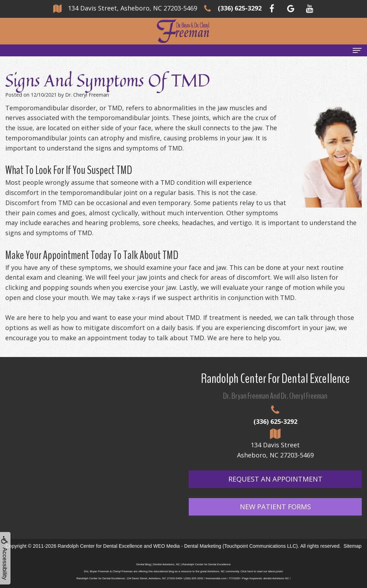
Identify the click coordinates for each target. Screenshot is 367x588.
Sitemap (352, 546)
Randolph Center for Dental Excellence (100, 546)
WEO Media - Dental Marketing (187, 546)
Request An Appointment (275, 479)
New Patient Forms (275, 507)
